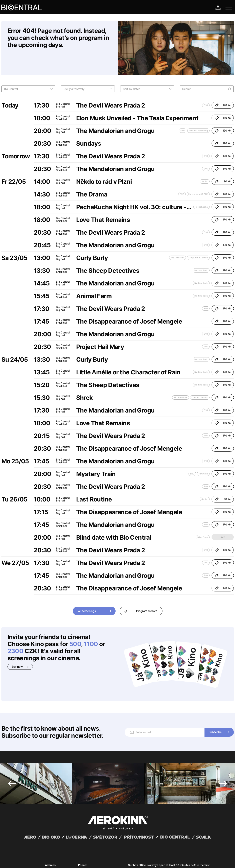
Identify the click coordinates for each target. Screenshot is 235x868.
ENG (206, 84)
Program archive (141, 590)
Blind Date (203, 516)
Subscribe (215, 686)
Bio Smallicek (178, 237)
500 (75, 623)
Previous (12, 738)
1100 (91, 623)
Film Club (203, 453)
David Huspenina (59, 857)
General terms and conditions (38, 860)
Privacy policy (64, 860)
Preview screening (198, 110)
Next (223, 738)
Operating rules (83, 860)
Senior (205, 161)
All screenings (87, 590)
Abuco (35, 857)
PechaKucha (201, 186)
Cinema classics (200, 377)
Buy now (20, 646)
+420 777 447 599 (90, 823)
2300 (15, 630)
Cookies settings (103, 860)
